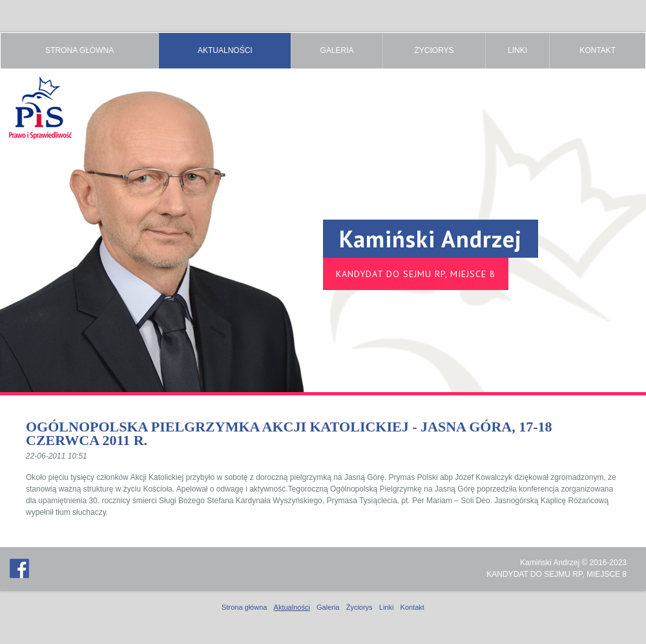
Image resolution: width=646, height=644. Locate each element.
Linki (517, 50)
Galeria (337, 50)
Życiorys (434, 50)
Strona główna (79, 50)
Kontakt (598, 50)
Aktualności (225, 50)
